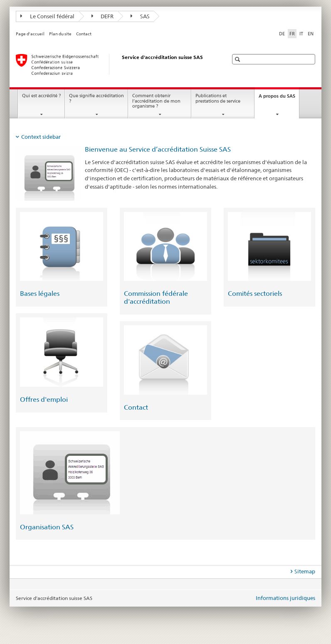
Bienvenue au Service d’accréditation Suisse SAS (158, 149)
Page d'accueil (30, 34)
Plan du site (60, 34)
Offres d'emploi (44, 399)
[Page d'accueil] (114, 64)
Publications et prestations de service (218, 98)
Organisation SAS (47, 527)
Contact (84, 34)
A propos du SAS (279, 98)
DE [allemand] (282, 34)
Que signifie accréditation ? (96, 98)
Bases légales (40, 294)
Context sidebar (41, 137)
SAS (140, 16)
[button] (238, 59)
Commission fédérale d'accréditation (156, 297)
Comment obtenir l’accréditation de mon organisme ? (156, 101)
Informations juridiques (285, 598)
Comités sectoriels (255, 294)
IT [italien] (301, 34)
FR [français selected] (292, 34)
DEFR (103, 16)
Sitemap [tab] (305, 571)
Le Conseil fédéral (47, 16)
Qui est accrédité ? (41, 96)
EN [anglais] (311, 34)
